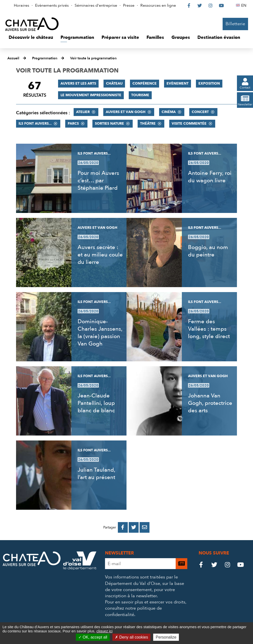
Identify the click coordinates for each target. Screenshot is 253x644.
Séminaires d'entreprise (96, 5)
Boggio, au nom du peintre (208, 251)
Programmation (45, 58)
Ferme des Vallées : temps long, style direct (209, 329)
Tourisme (140, 95)
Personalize (166, 637)
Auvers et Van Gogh (126, 112)
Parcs (73, 124)
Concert (200, 112)
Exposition (209, 83)
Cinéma (169, 112)
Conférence (145, 83)
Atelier (83, 112)
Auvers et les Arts (78, 83)
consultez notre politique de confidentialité (133, 611)
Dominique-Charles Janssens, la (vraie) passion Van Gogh (100, 333)
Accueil (13, 58)
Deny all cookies (131, 637)
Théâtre (148, 124)
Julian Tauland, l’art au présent (96, 474)
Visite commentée (189, 124)
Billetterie (235, 24)
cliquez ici (104, 631)
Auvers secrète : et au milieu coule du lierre (100, 255)
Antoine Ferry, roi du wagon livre (210, 177)
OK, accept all (93, 637)
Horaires (21, 5)
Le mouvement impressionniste (91, 95)
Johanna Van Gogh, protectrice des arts (210, 403)
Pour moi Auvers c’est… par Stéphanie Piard (98, 181)
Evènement (178, 83)
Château (114, 83)
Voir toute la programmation (93, 58)
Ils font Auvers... (35, 124)
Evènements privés (52, 5)
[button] (31, 38)
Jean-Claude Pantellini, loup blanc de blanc (96, 403)
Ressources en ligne (158, 5)
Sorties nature (109, 124)
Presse (129, 5)
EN (244, 5)
